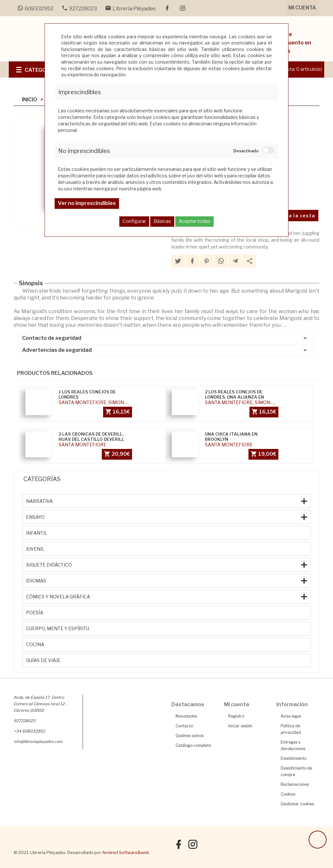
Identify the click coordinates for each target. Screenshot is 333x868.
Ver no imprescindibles (87, 203)
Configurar (134, 221)
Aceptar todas (194, 221)
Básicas (162, 221)
